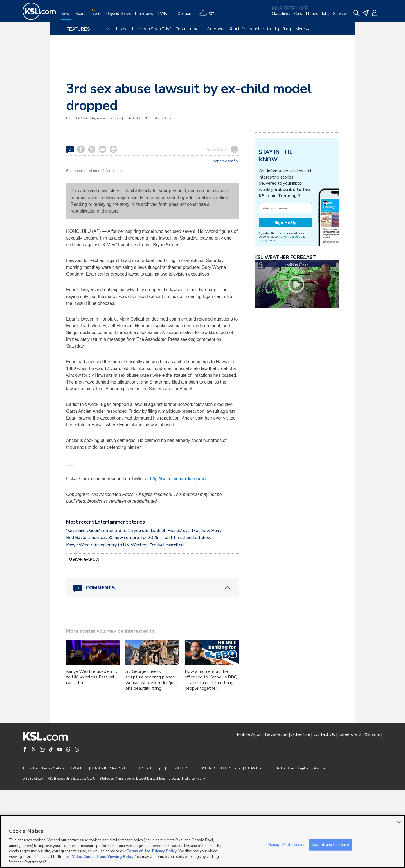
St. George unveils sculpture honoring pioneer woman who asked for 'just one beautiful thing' (151, 758)
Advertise (301, 813)
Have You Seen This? (152, 29)
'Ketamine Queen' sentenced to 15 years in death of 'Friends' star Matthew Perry (144, 609)
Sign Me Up (285, 293)
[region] (202, 842)
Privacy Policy (164, 851)
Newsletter (276, 813)
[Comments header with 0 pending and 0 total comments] (152, 666)
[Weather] (209, 16)
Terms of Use (292, 307)
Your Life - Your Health (250, 29)
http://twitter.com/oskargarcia (178, 557)
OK (399, 823)
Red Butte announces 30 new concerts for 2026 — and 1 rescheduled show (139, 616)
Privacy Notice (267, 310)
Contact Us (324, 813)
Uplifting (283, 29)
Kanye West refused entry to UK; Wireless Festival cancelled (125, 623)
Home (122, 29)
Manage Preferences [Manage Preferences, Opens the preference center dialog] (286, 844)
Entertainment (189, 29)
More (302, 29)
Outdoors (216, 29)
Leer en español (225, 161)
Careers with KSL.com (359, 813)
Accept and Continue (331, 844)
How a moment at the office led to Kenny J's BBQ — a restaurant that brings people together (211, 758)
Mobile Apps (249, 813)
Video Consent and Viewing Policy (103, 857)
